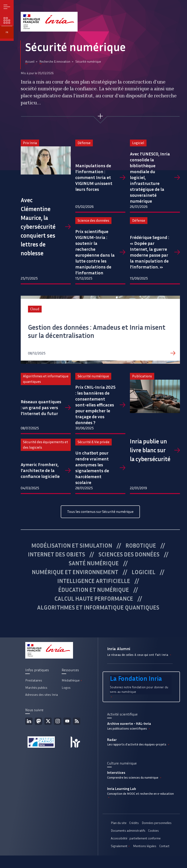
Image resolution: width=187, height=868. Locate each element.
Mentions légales (145, 846)
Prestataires (34, 680)
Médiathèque (72, 680)
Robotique (141, 546)
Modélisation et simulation (72, 546)
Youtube (67, 721)
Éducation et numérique (94, 590)
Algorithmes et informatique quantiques (98, 607)
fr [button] (7, 32)
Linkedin (29, 721)
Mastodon (38, 721)
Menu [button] (7, 7)
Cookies (153, 831)
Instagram (58, 721)
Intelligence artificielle (94, 581)
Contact (164, 846)
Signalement (121, 846)
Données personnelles (157, 823)
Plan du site (119, 823)
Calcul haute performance (94, 599)
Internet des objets (57, 554)
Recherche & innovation (55, 62)
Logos (66, 688)
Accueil (30, 62)
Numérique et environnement (75, 572)
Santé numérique (94, 563)
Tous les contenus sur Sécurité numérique (100, 512)
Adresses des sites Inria (42, 695)
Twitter (48, 721)
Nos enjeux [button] (7, 21)
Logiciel (144, 572)
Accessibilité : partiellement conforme (136, 838)
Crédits (134, 823)
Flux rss (77, 721)
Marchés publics (36, 688)
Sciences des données (129, 554)
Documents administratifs (128, 831)
